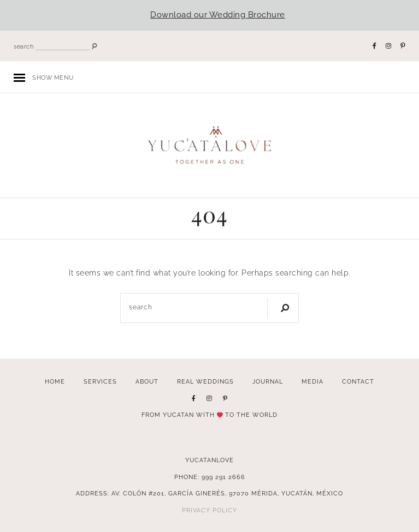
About (147, 381)
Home (55, 381)
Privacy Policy (209, 510)
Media (312, 381)
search (23, 47)
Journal (268, 381)
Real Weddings (205, 381)
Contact (358, 381)
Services (100, 381)
